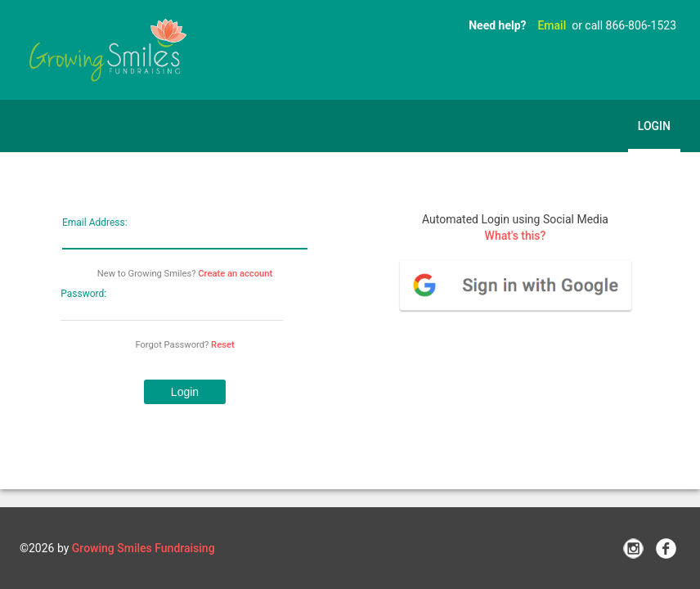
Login (654, 126)
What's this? (516, 236)
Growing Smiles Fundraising (144, 548)
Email (552, 25)
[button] (185, 392)
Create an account (235, 274)
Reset (223, 345)
